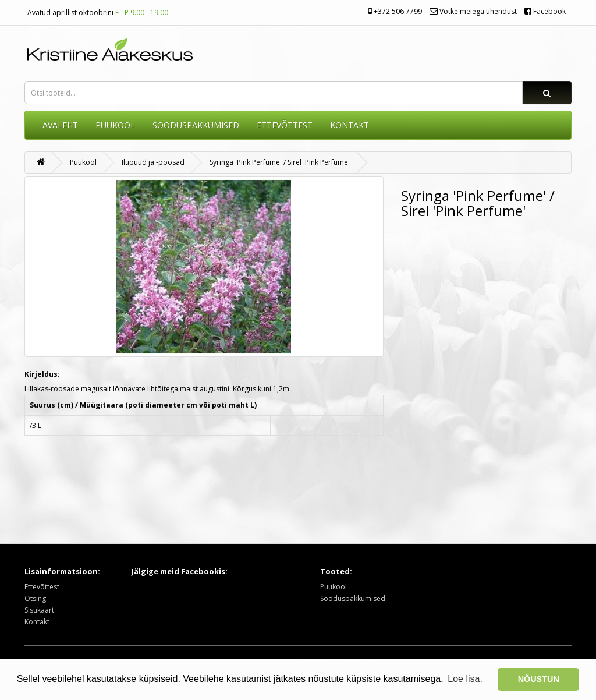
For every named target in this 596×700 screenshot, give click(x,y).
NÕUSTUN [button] (539, 679)
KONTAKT (350, 125)
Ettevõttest (42, 587)
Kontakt (37, 622)
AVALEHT (60, 125)
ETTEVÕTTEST (285, 125)
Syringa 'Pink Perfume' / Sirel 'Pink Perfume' (280, 162)
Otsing (35, 598)
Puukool (115, 125)
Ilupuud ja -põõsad (153, 162)
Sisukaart (39, 610)
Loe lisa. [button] (465, 679)
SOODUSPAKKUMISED (196, 125)
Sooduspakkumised (353, 598)
